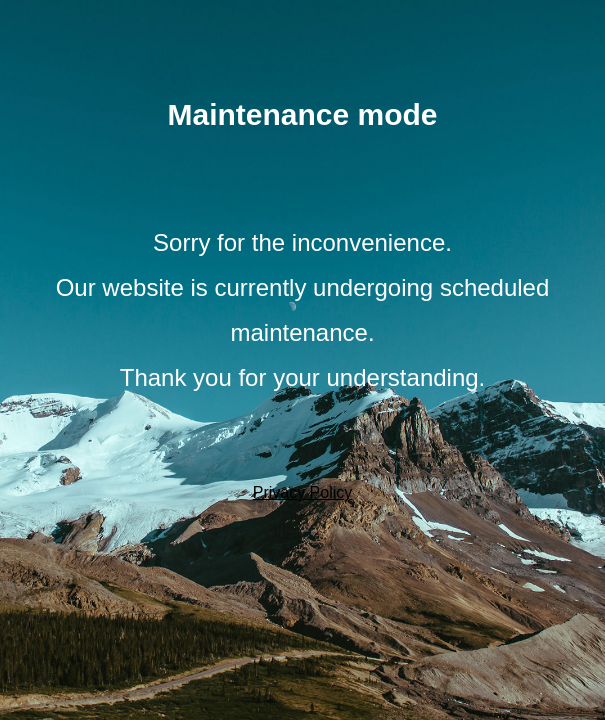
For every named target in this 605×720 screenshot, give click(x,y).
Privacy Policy (303, 492)
